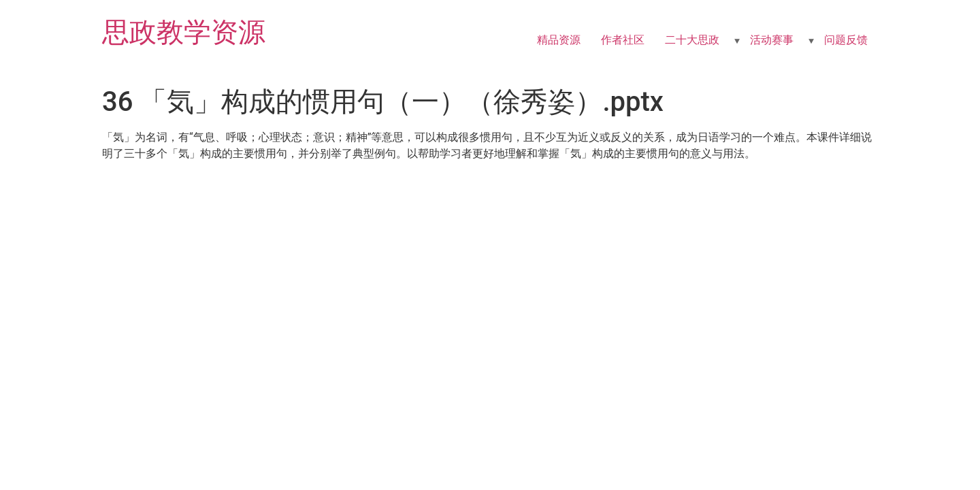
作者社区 (623, 40)
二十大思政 (692, 40)
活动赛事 (772, 40)
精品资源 (559, 40)
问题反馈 (846, 40)
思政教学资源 (184, 32)
